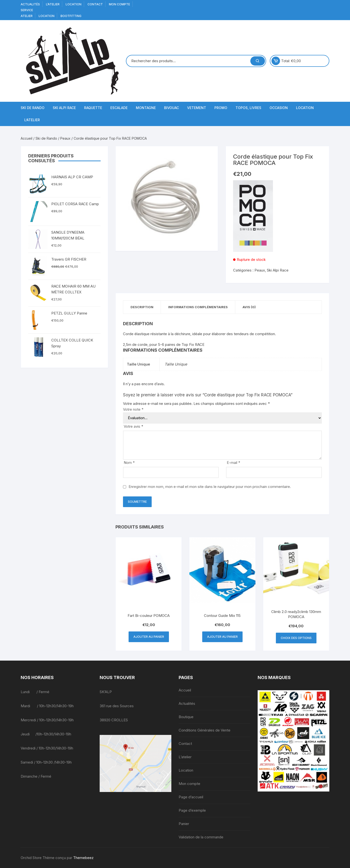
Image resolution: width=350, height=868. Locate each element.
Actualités (30, 4)
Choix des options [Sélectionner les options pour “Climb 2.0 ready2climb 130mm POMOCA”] (296, 638)
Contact (95, 4)
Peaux (65, 138)
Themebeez (83, 858)
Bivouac (171, 108)
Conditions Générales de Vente (205, 730)
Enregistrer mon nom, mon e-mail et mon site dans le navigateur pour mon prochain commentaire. (210, 487)
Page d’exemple (192, 810)
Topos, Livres (248, 108)
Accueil (26, 138)
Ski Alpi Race (64, 108)
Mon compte (119, 4)
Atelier (27, 16)
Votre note (133, 409)
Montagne (146, 108)
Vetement (197, 108)
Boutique (186, 717)
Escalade (119, 108)
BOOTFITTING (71, 16)
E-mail (233, 463)
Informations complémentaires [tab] (198, 307)
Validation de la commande (201, 837)
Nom (129, 463)
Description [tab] (142, 307)
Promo (221, 108)
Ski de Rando (33, 108)
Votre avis (133, 426)
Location (74, 4)
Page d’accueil (191, 797)
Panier (184, 824)
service (27, 10)
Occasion (279, 108)
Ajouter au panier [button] (149, 637)
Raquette (93, 108)
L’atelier (53, 4)
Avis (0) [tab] (249, 307)
